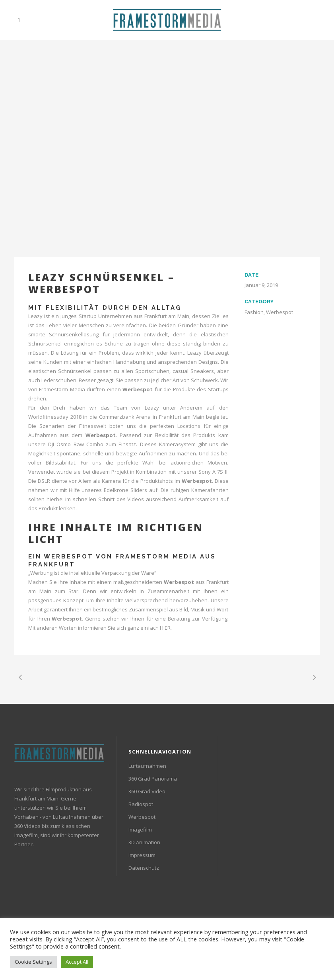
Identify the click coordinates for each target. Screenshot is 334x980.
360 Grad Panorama (153, 779)
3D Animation (144, 842)
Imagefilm (140, 830)
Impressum (142, 855)
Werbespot (69, 556)
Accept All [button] (77, 962)
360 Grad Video (147, 791)
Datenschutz (144, 868)
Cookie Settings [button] (33, 962)
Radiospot (141, 804)
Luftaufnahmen (147, 766)
